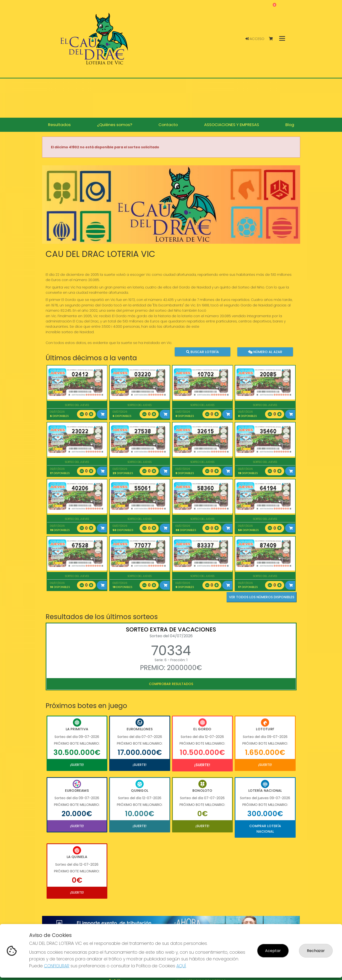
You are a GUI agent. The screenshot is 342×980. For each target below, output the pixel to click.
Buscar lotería (202, 352)
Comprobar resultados (171, 684)
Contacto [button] (168, 125)
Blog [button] (290, 125)
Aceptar (273, 951)
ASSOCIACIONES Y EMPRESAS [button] (232, 125)
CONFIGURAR (57, 966)
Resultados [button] (59, 125)
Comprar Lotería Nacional (265, 829)
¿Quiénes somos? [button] (115, 125)
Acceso (255, 39)
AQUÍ (181, 966)
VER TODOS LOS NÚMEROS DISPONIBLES (262, 597)
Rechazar (316, 951)
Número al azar (265, 352)
